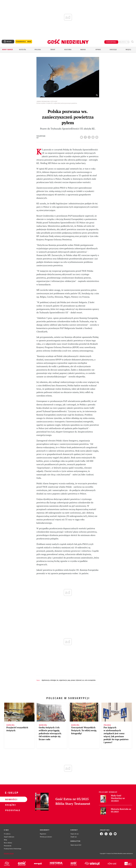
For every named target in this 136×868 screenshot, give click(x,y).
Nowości (10, 799)
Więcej (128, 50)
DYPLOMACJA (46, 680)
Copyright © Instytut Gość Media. (109, 854)
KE (58, 680)
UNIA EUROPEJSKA (90, 680)
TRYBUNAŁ (79, 680)
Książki (10, 805)
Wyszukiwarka (132, 42)
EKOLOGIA (53, 680)
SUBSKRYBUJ (111, 42)
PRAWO (73, 680)
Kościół (23, 50)
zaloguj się (124, 42)
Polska (38, 50)
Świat (53, 50)
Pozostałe (10, 810)
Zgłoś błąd (9, 854)
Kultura (68, 50)
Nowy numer (8, 50)
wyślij (97, 137)
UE (83, 680)
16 (82, 137)
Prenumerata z (24, 42)
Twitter (90, 137)
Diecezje (113, 50)
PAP (69, 680)
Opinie (98, 50)
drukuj (93, 137)
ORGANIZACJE (63, 680)
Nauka (83, 50)
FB (86, 137)
